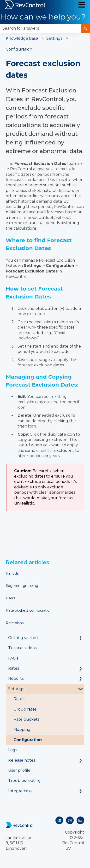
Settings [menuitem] (16, 689)
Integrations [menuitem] (20, 791)
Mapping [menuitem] (22, 729)
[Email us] (80, 820)
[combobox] (40, 28)
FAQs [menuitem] (13, 658)
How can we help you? (43, 17)
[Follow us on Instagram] (70, 820)
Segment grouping (22, 586)
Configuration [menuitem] (28, 740)
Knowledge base (22, 38)
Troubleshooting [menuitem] (24, 781)
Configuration (19, 49)
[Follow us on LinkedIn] (59, 820)
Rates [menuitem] (14, 668)
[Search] (85, 28)
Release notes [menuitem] (22, 760)
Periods (12, 573)
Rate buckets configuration (29, 610)
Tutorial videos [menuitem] (22, 648)
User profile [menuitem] (19, 770)
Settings (54, 38)
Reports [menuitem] (16, 678)
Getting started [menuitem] (23, 638)
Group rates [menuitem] (25, 709)
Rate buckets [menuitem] (26, 719)
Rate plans (15, 623)
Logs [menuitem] (13, 750)
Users (10, 598)
